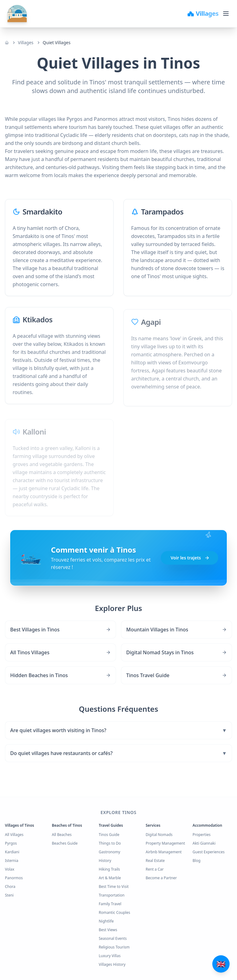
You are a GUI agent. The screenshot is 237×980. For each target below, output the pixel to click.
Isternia (12, 861)
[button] (118, 558)
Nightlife (106, 921)
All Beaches (62, 835)
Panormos (14, 878)
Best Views (108, 930)
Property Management (165, 843)
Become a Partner (161, 878)
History (105, 861)
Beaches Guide (65, 843)
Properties (202, 835)
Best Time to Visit (114, 887)
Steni (9, 895)
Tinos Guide (109, 835)
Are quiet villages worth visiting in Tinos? (118, 730)
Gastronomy (110, 852)
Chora (10, 887)
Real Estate (155, 861)
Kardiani (12, 852)
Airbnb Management (164, 852)
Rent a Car (155, 869)
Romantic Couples (114, 912)
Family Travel (110, 904)
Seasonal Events (113, 938)
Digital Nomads (159, 835)
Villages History (112, 964)
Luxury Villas (110, 956)
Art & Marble (110, 878)
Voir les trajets (190, 558)
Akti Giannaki (204, 843)
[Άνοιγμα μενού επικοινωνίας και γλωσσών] (221, 964)
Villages (26, 42)
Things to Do (110, 843)
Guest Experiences (209, 852)
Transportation (112, 895)
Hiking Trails (109, 869)
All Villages (14, 835)
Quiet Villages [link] (56, 42)
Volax (10, 869)
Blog (197, 861)
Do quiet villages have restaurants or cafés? (118, 753)
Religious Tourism (114, 947)
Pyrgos (11, 843)
